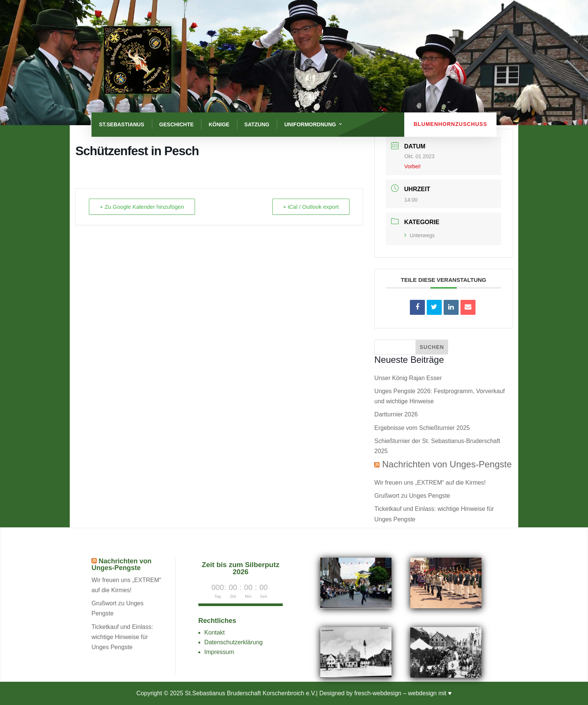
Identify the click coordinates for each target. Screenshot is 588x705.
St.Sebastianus (122, 124)
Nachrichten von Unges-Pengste (447, 464)
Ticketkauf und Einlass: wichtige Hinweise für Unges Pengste (122, 637)
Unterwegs (419, 235)
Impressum (219, 652)
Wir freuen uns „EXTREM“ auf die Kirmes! (430, 483)
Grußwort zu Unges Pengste (412, 496)
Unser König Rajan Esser (408, 378)
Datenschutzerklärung (234, 642)
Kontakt (214, 632)
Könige (219, 124)
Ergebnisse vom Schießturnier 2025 (422, 428)
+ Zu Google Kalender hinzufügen (142, 207)
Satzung (257, 124)
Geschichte (177, 124)
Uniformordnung (310, 124)
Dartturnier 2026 (396, 414)
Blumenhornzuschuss (450, 124)
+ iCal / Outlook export (311, 207)
